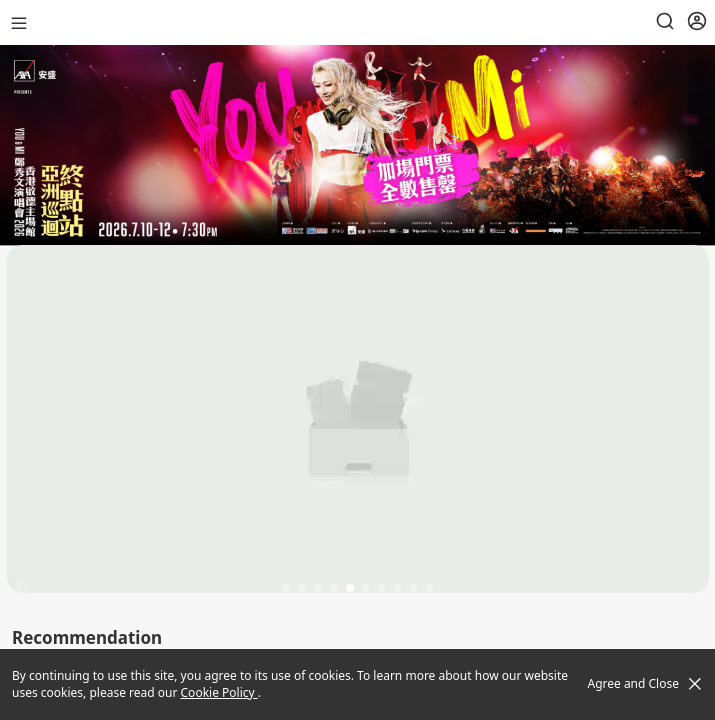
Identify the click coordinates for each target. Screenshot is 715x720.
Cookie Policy (219, 692)
